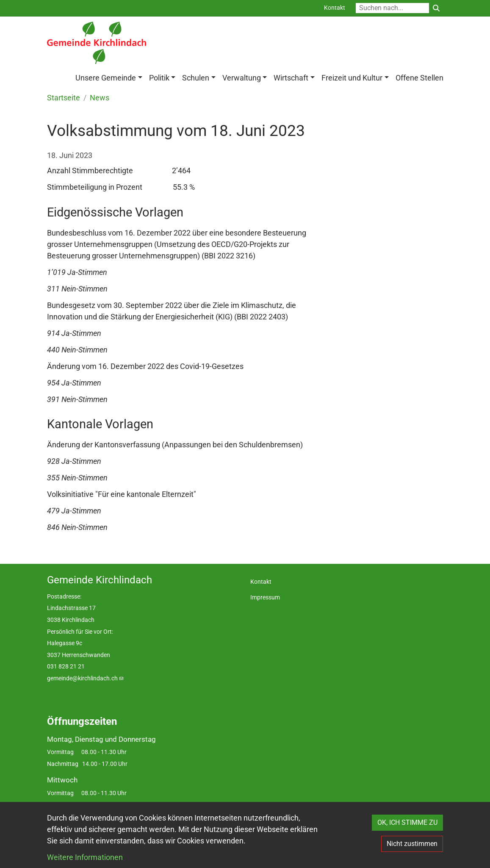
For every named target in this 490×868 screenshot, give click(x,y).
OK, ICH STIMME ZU (407, 822)
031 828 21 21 (66, 667)
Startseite (64, 98)
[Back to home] (97, 43)
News (100, 98)
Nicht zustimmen (412, 844)
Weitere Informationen (85, 857)
